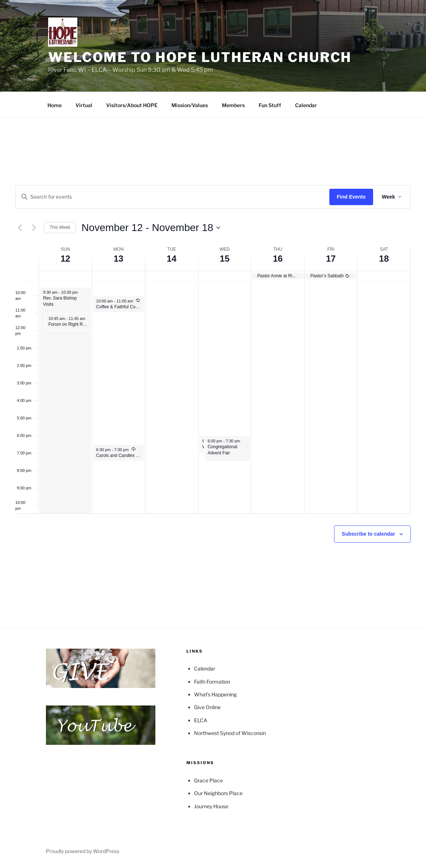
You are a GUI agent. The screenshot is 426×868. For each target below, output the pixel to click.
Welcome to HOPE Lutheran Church (200, 57)
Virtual (84, 105)
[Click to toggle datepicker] (151, 228)
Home (55, 105)
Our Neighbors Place (218, 793)
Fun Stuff (270, 105)
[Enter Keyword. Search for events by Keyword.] (173, 197)
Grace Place (208, 780)
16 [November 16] (278, 259)
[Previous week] (20, 228)
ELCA (201, 720)
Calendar (306, 105)
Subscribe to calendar (368, 534)
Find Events (351, 197)
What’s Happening (215, 694)
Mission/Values (190, 105)
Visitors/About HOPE (132, 105)
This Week (60, 227)
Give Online (207, 707)
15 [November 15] (225, 259)
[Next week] (34, 228)
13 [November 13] (118, 259)
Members (233, 105)
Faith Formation (212, 682)
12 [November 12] (65, 259)
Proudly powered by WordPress (83, 851)
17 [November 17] (331, 259)
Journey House (211, 806)
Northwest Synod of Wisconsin (230, 733)
